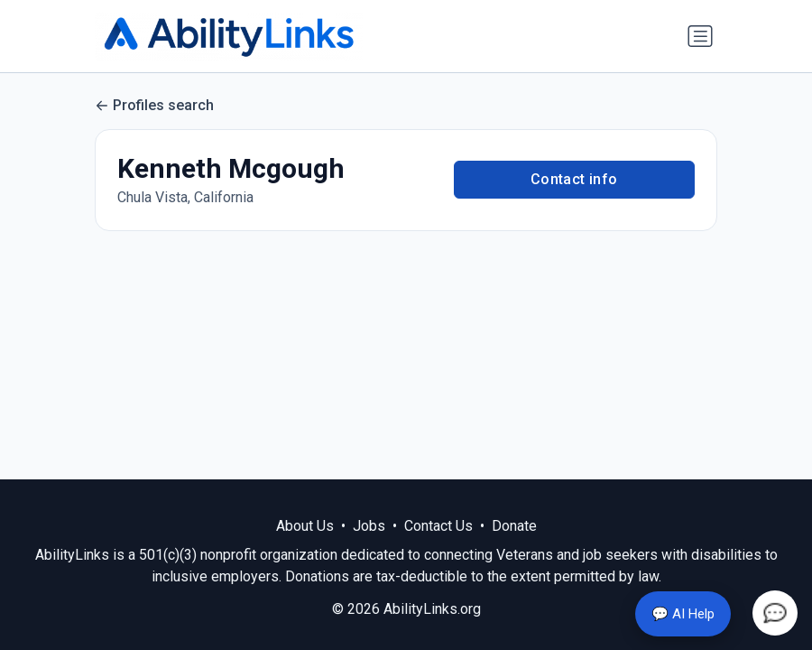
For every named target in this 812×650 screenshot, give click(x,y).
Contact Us (438, 526)
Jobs (369, 526)
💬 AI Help (683, 614)
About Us (305, 526)
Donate (514, 526)
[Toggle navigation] (700, 36)
